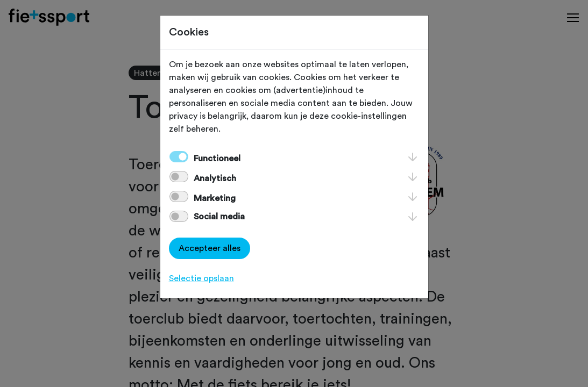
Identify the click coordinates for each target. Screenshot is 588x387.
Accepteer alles (210, 248)
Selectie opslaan (201, 278)
